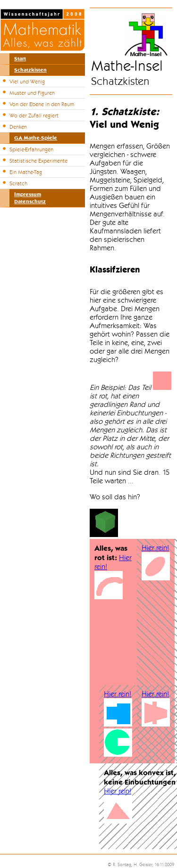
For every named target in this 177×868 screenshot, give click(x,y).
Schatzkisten (30, 70)
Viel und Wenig (27, 82)
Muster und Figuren (32, 93)
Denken (18, 127)
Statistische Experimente (38, 161)
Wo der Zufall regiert (34, 116)
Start (20, 59)
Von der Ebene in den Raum (42, 104)
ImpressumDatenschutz (30, 198)
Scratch (18, 183)
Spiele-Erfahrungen (31, 149)
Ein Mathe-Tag (26, 172)
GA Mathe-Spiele (36, 138)
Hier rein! (155, 548)
